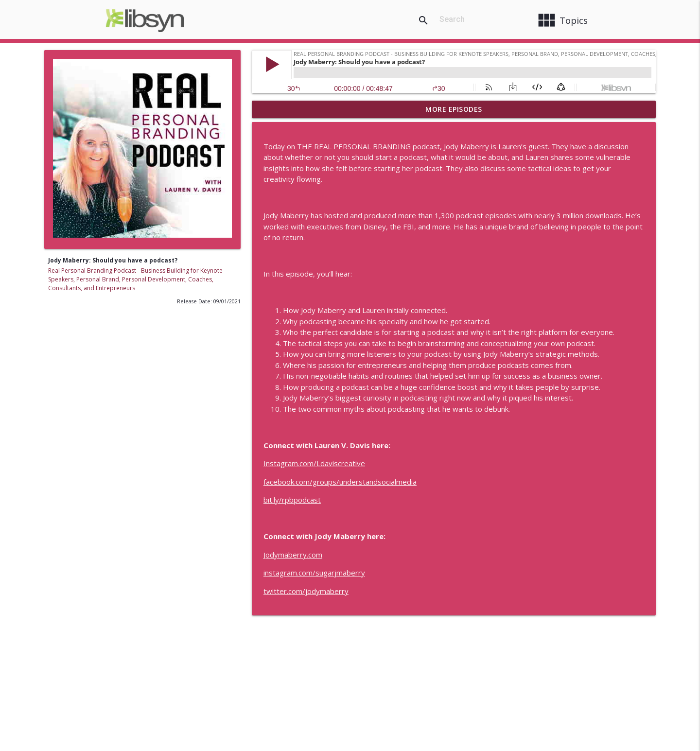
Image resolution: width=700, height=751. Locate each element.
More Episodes (454, 109)
